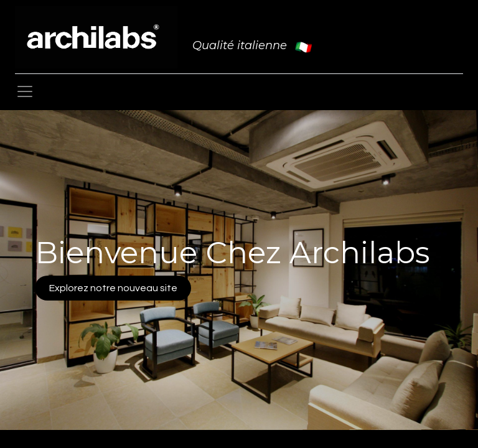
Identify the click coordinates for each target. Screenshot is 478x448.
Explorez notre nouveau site (113, 288)
